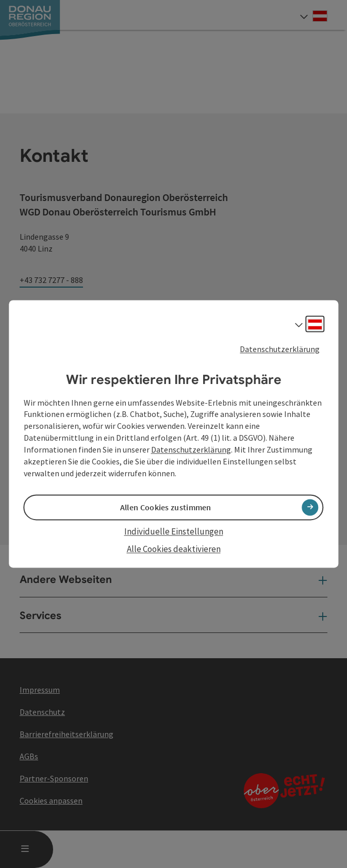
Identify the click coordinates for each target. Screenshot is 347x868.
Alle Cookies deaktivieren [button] (174, 549)
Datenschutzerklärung (280, 349)
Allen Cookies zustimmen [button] (166, 507)
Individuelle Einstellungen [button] (174, 531)
